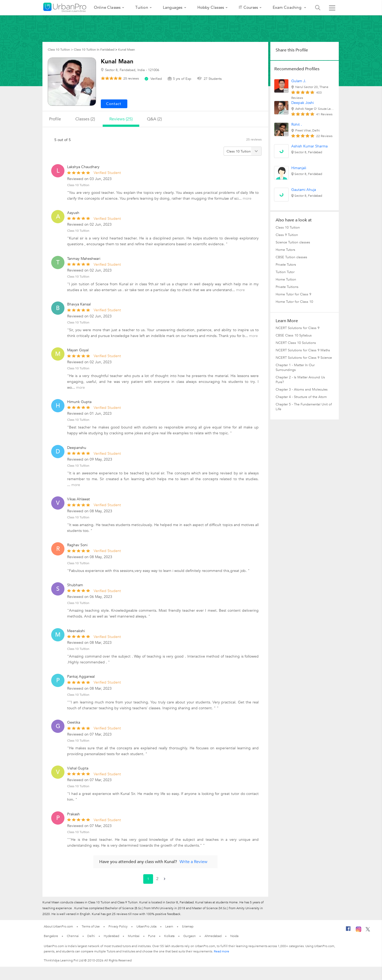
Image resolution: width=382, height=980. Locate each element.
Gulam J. (299, 81)
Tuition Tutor (285, 272)
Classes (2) (85, 119)
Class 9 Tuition (287, 235)
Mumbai (134, 936)
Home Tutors (285, 250)
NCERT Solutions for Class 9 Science (304, 358)
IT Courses (248, 7)
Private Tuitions (287, 287)
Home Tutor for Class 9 (293, 294)
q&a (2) (154, 119)
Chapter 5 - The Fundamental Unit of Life (304, 407)
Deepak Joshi (303, 103)
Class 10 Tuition (78, 185)
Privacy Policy (118, 926)
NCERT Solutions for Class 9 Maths (303, 350)
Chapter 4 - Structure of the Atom (301, 397)
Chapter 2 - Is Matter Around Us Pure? (300, 380)
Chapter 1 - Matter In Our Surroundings (295, 367)
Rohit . (297, 124)
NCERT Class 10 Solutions (296, 343)
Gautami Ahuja (304, 190)
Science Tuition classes (293, 242)
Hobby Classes (211, 7)
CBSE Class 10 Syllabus (294, 335)
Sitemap (188, 926)
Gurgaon (189, 936)
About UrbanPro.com (58, 926)
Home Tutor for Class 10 (294, 302)
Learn (169, 926)
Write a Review (194, 862)
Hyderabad (111, 936)
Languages (173, 7)
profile (55, 119)
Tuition (142, 7)
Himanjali (299, 168)
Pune (152, 936)
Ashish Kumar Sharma (309, 146)
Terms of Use (91, 926)
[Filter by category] (243, 151)
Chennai (73, 936)
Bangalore (51, 936)
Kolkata (169, 936)
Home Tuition (286, 279)
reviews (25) (121, 119)
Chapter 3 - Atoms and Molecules (302, 390)
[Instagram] (359, 931)
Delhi (91, 936)
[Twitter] (368, 930)
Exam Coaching (288, 7)
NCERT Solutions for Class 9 (298, 328)
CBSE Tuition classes (291, 257)
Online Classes (107, 7)
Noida (235, 936)
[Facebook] (348, 931)
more (247, 198)
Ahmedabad (213, 936)
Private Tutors (286, 265)
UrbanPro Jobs (147, 926)
